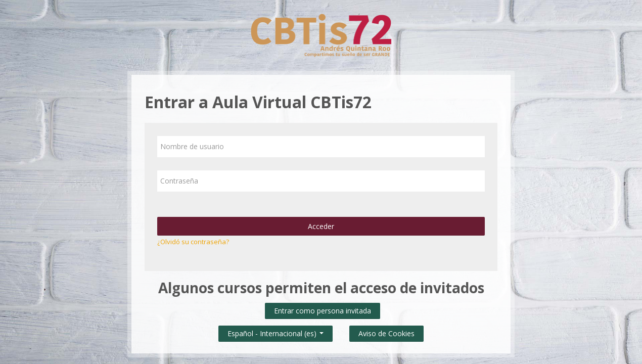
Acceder (321, 226)
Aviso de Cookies (386, 333)
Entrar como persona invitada (323, 311)
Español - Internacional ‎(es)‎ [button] (276, 331)
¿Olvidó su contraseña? (193, 242)
